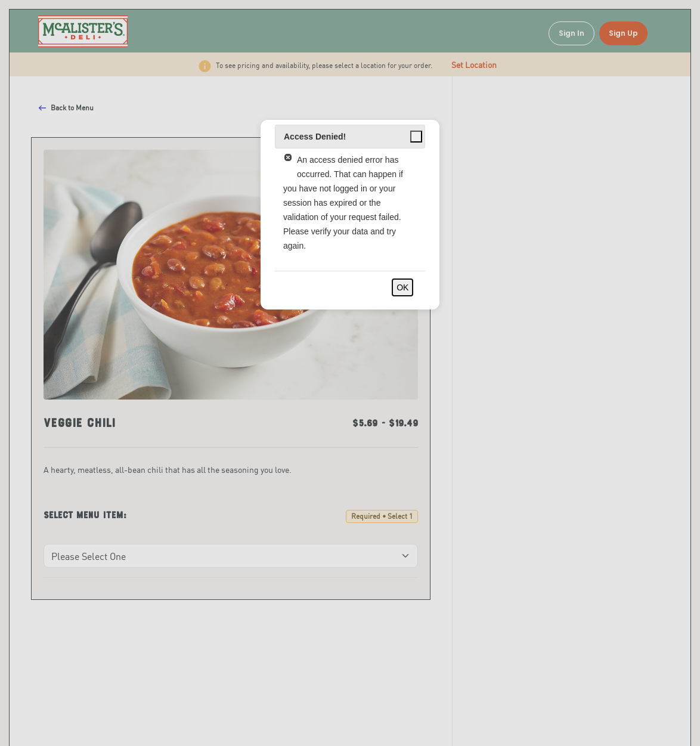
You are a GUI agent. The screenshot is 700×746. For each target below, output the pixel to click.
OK (402, 287)
